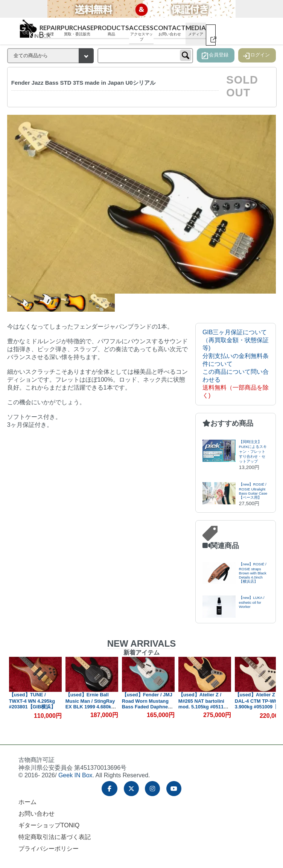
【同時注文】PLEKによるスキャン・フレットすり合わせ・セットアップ (253, 452)
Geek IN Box (75, 775)
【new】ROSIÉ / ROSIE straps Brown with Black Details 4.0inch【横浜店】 (253, 573)
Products (111, 30)
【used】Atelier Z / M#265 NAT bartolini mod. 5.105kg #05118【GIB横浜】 (202, 704)
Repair (50, 30)
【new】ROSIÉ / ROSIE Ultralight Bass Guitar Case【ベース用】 (253, 491)
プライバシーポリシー (49, 849)
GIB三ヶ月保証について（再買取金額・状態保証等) (236, 340)
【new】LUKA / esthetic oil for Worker (252, 602)
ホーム (27, 802)
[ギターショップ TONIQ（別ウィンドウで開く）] (211, 35)
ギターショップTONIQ (49, 825)
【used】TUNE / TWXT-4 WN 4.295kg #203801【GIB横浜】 (33, 701)
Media (196, 30)
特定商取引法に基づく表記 (55, 837)
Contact (170, 30)
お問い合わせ (37, 814)
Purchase (77, 30)
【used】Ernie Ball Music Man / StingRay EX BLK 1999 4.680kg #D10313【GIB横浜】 (90, 704)
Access (141, 33)
